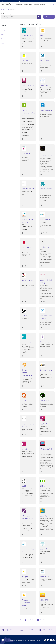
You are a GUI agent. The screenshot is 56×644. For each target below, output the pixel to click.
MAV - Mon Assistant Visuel (27, 517)
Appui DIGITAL (27, 280)
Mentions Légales (31, 640)
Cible (3, 43)
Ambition (43, 4)
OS (2, 34)
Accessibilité (12, 640)
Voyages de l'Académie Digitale (26, 603)
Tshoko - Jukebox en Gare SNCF (26, 373)
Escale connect (46, 189)
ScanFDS (44, 516)
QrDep (24, 400)
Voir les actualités (45, 630)
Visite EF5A (45, 600)
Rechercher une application (9, 14)
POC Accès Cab (46, 449)
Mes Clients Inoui (45, 62)
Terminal (4, 39)
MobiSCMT (45, 85)
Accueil (3, 9)
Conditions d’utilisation (21, 640)
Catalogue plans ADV (28, 425)
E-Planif (25, 449)
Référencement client (46, 317)
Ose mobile (45, 342)
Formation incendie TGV (46, 155)
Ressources (37, 4)
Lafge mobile (45, 110)
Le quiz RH (44, 220)
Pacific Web (45, 424)
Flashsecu (25, 61)
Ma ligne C (26, 577)
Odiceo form (45, 400)
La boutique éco (28, 549)
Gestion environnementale (28, 112)
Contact (38, 640)
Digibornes (45, 247)
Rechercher (49, 17)
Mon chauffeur (27, 189)
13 (41, 620)
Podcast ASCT (27, 85)
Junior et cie (27, 342)
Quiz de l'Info (46, 370)
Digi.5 (24, 486)
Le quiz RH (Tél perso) (27, 221)
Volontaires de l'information (27, 249)
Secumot (44, 549)
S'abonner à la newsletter (9, 630)
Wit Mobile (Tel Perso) (46, 282)
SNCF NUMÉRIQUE (8, 4)
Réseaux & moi (27, 36)
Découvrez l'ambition (28, 630)
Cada (24, 316)
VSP (42, 36)
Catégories (4, 30)
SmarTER (25, 153)
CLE (42, 486)
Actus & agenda (19, 4)
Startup (26, 4)
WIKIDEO (44, 577)
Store (31, 4)
